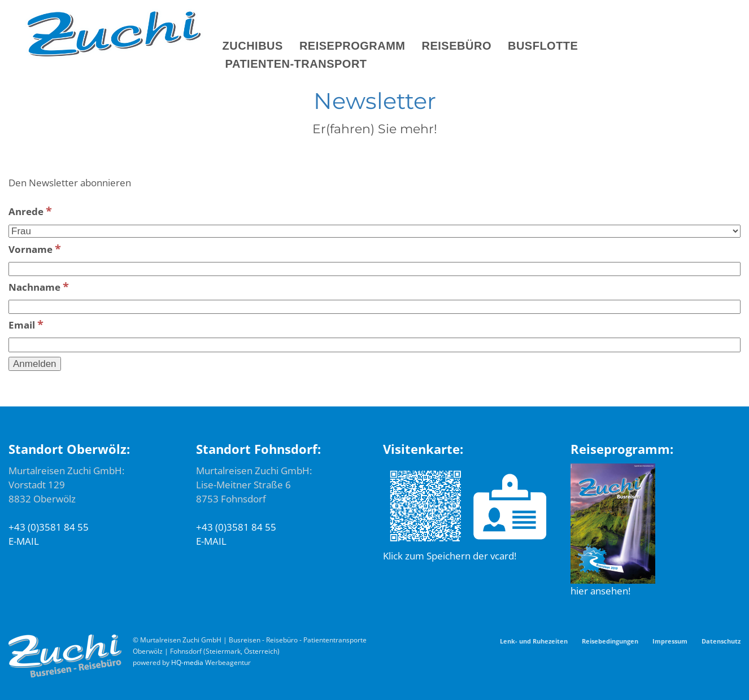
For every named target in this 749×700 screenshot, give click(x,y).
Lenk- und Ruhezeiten (534, 641)
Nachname (39, 286)
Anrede (30, 211)
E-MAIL (24, 541)
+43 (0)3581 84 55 (49, 527)
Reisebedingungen (610, 641)
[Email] (374, 345)
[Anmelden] (35, 364)
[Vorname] (374, 269)
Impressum (670, 641)
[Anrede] (374, 231)
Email (26, 324)
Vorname (35, 248)
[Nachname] (374, 307)
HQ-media (187, 662)
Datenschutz (721, 641)
